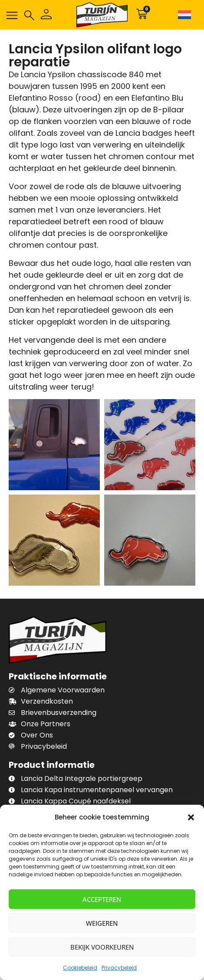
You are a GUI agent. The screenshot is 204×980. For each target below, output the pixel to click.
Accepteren (102, 899)
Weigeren (102, 923)
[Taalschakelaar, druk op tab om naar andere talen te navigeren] (186, 15)
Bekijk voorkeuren (102, 947)
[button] (191, 817)
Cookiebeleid (80, 968)
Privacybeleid (119, 968)
